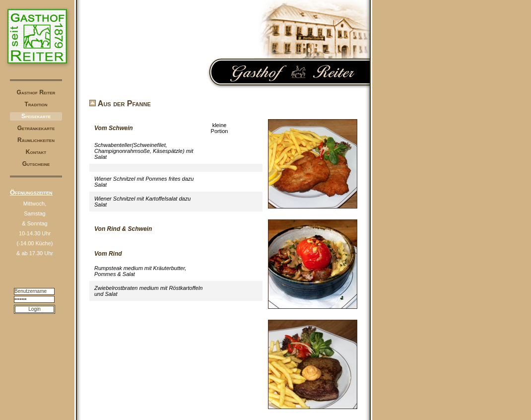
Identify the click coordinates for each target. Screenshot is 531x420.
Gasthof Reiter (36, 92)
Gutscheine (36, 164)
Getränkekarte (36, 128)
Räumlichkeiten (36, 140)
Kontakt (36, 152)
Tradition (36, 104)
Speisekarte (36, 116)
